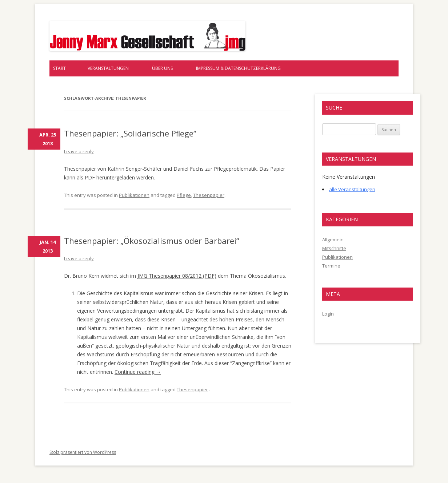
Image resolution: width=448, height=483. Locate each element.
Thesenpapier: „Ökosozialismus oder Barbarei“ (152, 241)
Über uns (162, 68)
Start (59, 68)
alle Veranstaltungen (352, 189)
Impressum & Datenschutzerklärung (238, 68)
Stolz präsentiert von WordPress (83, 452)
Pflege (184, 195)
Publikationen (134, 195)
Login (328, 314)
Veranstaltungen (108, 68)
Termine (331, 266)
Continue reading (138, 372)
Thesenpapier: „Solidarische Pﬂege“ (130, 133)
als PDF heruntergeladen (106, 177)
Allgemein (333, 239)
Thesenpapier (209, 195)
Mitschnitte (334, 248)
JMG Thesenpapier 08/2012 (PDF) (177, 276)
